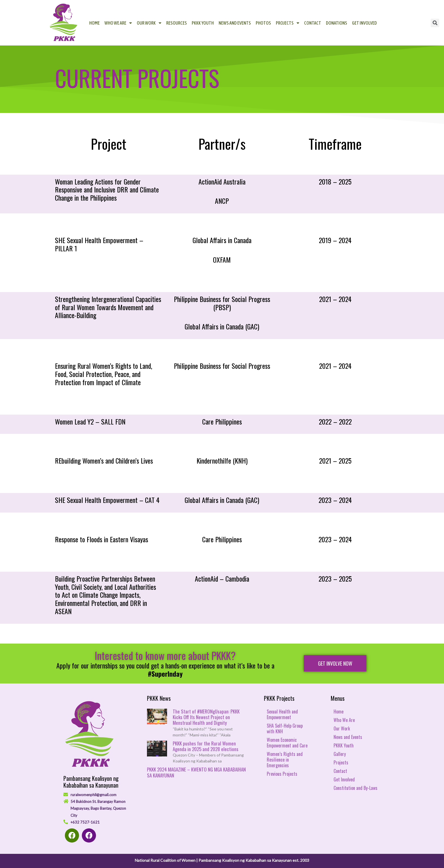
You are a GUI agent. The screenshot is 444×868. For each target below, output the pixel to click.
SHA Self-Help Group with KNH (285, 728)
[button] (335, 663)
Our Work (149, 23)
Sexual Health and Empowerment (282, 714)
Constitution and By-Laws (356, 788)
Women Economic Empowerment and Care (287, 743)
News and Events (235, 23)
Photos (263, 23)
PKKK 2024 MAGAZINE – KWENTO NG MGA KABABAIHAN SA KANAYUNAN (196, 772)
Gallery (340, 754)
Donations (337, 23)
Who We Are (118, 23)
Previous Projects (282, 774)
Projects (288, 23)
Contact (313, 23)
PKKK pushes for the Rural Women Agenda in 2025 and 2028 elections (206, 746)
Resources (177, 23)
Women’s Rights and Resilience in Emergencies (285, 760)
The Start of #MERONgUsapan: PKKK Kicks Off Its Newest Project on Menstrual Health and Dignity (206, 717)
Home (94, 23)
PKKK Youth (203, 23)
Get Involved (364, 23)
